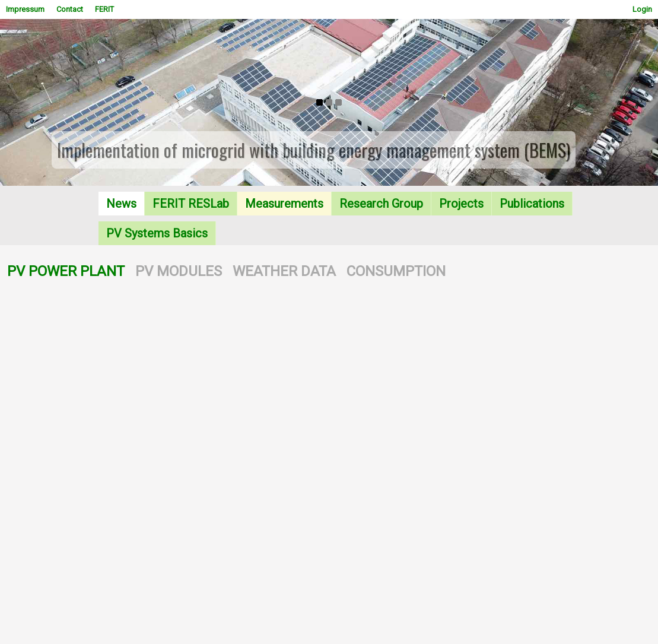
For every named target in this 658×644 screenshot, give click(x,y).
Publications (532, 204)
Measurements (284, 204)
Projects (461, 204)
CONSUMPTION (396, 271)
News (121, 204)
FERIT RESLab (191, 204)
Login (642, 9)
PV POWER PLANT (66, 271)
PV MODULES (179, 271)
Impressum (25, 9)
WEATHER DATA (284, 271)
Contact (70, 9)
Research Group (381, 204)
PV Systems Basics (157, 233)
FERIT (104, 9)
